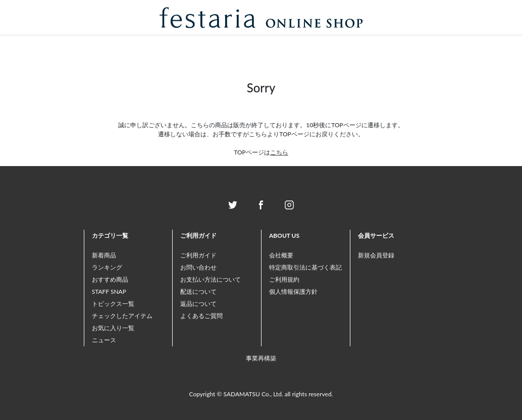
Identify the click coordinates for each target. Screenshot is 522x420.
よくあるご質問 (201, 316)
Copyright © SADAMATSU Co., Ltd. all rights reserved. (261, 394)
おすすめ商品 (110, 279)
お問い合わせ (198, 267)
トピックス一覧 (113, 304)
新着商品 (104, 255)
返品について (198, 304)
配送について (198, 292)
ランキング (107, 267)
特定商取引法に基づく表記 (305, 267)
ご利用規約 (284, 279)
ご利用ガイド (198, 255)
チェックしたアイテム (122, 316)
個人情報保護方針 (293, 292)
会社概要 (281, 255)
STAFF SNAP (109, 292)
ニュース (104, 340)
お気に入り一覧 (113, 328)
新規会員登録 (376, 255)
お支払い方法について (211, 279)
